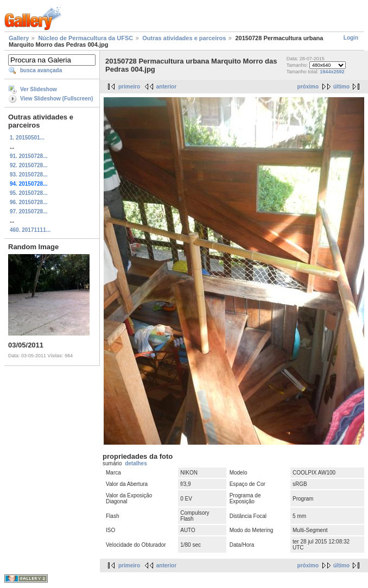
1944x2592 (332, 72)
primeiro (129, 87)
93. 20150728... (29, 175)
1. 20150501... (27, 138)
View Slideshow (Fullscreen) (56, 99)
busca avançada (41, 70)
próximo (308, 87)
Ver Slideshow (39, 89)
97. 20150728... (29, 211)
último (341, 87)
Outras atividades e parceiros (184, 38)
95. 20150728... (29, 193)
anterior (166, 87)
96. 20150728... (29, 202)
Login (351, 38)
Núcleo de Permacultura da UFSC (85, 38)
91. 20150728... (29, 156)
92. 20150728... (29, 165)
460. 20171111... (30, 230)
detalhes (136, 463)
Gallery (19, 38)
